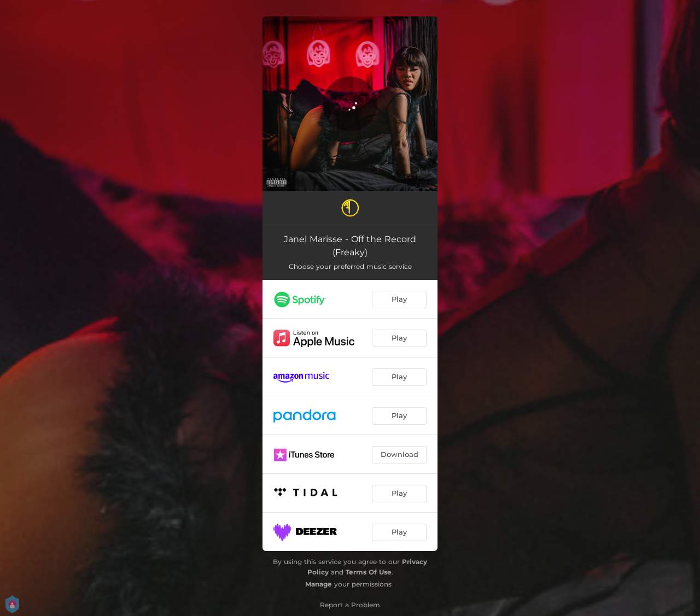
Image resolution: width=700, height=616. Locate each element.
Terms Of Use (369, 572)
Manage (319, 584)
